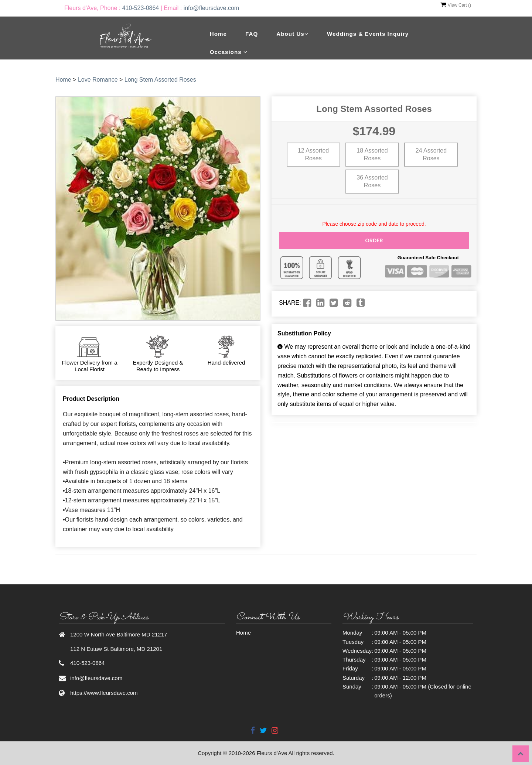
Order (374, 240)
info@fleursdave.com (212, 8)
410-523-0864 (141, 8)
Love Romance (98, 80)
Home (218, 34)
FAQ (252, 34)
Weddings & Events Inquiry (368, 34)
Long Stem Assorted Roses (160, 80)
